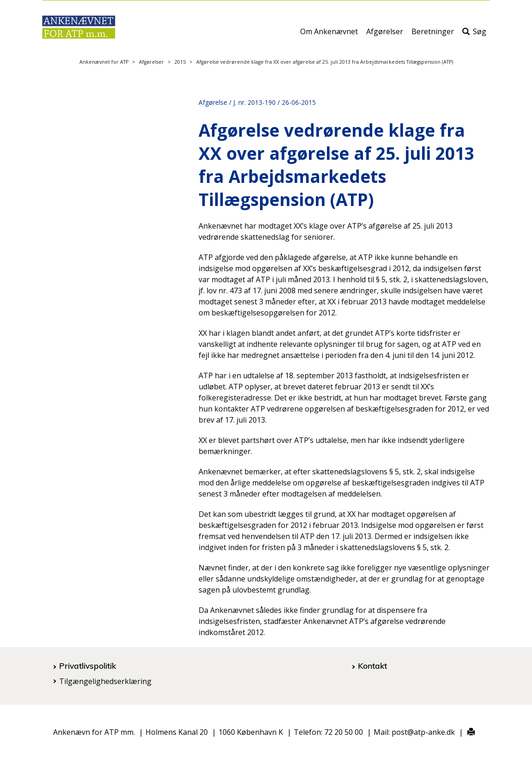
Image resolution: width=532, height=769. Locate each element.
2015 (180, 62)
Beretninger (433, 36)
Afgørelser (385, 36)
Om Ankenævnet (329, 36)
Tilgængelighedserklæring (105, 681)
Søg (474, 36)
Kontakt (372, 666)
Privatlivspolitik (88, 666)
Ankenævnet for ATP (104, 62)
